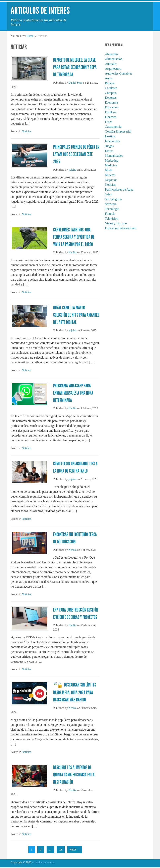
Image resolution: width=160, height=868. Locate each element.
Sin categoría (113, 199)
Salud (109, 194)
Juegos (109, 146)
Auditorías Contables (119, 73)
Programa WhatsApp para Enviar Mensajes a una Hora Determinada (73, 393)
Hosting (110, 136)
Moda (109, 170)
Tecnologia (112, 209)
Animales (111, 64)
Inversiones (112, 141)
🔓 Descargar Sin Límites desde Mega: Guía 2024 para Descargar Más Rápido (73, 692)
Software (111, 204)
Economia (112, 102)
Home (30, 36)
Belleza (110, 83)
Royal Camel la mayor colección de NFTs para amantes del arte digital (76, 315)
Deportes (111, 98)
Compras (111, 93)
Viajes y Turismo (116, 223)
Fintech (110, 214)
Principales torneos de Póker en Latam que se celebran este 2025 (76, 154)
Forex (109, 122)
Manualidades (114, 156)
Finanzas (111, 117)
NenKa (73, 253)
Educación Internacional (121, 228)
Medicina (111, 165)
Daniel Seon (76, 83)
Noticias (27, 131)
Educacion (112, 107)
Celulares (111, 88)
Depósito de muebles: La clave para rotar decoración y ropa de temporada (75, 67)
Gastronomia (113, 127)
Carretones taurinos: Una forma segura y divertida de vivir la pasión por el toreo (74, 237)
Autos (109, 78)
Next (75, 849)
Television (112, 218)
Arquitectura (113, 69)
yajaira (72, 170)
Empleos (111, 112)
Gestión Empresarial (118, 131)
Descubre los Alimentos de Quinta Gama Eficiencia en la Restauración (74, 774)
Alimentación (114, 59)
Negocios (111, 180)
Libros (109, 151)
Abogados (112, 54)
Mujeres (110, 175)
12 (61, 849)
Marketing (112, 160)
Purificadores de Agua (119, 189)
